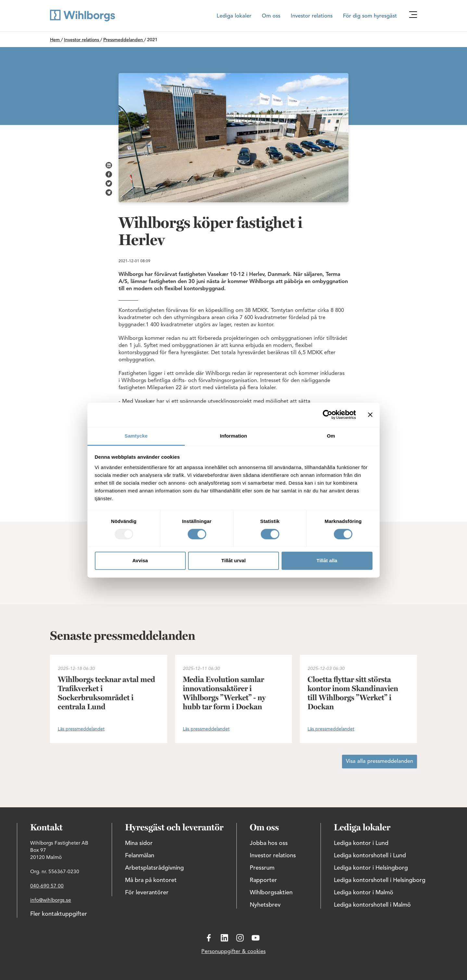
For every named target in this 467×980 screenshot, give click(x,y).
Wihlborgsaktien (271, 893)
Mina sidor (139, 843)
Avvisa (140, 561)
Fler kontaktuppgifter (59, 914)
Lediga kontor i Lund (361, 843)
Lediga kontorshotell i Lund (370, 856)
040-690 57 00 (47, 886)
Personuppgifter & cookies (233, 952)
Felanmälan (140, 856)
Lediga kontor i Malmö (364, 893)
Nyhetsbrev (265, 905)
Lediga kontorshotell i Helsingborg (380, 880)
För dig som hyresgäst (370, 16)
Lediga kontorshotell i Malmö (372, 905)
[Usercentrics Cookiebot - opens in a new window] (328, 415)
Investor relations (312, 16)
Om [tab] (331, 436)
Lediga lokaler (234, 16)
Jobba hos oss (269, 843)
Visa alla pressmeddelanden (379, 762)
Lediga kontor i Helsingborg (371, 868)
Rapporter (263, 880)
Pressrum (262, 868)
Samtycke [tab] (136, 436)
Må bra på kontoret (151, 880)
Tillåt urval (234, 561)
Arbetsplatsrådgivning (154, 868)
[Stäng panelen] (370, 415)
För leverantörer (147, 893)
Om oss (271, 16)
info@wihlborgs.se (51, 900)
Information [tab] (233, 436)
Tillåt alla (327, 561)
